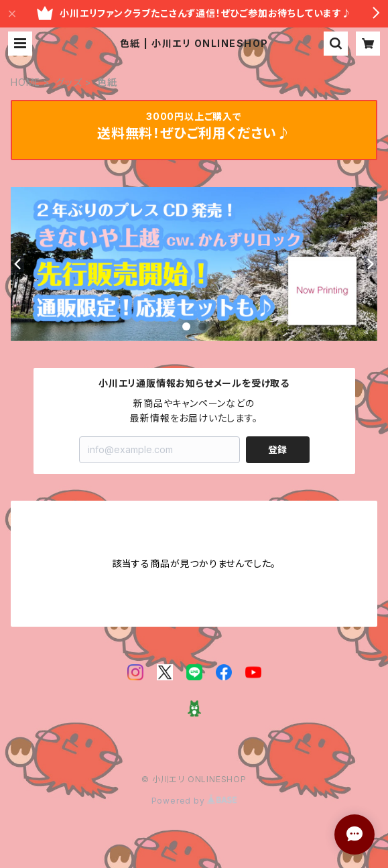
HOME (25, 82)
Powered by (194, 801)
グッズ (69, 82)
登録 (277, 449)
